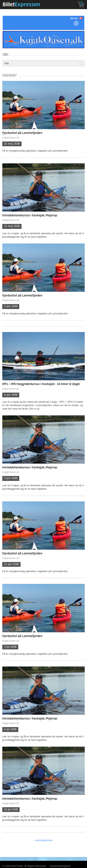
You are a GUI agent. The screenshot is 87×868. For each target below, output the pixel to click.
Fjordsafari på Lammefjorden (22, 133)
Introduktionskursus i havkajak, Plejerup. (30, 215)
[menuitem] (21, 4)
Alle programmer (44, 840)
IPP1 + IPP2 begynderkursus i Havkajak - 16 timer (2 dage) (41, 384)
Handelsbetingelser (60, 866)
